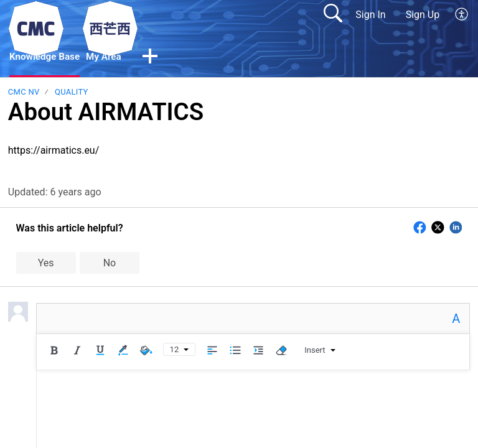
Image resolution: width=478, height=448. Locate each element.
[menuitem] (462, 15)
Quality (72, 92)
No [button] (110, 264)
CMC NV (24, 92)
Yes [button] (46, 264)
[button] (155, 58)
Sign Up (423, 15)
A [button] (456, 319)
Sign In (370, 15)
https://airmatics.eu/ (54, 151)
